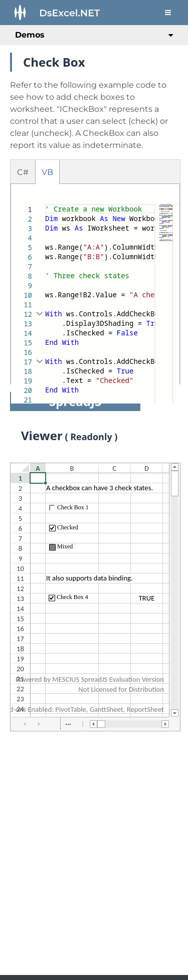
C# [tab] (23, 172)
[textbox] (45, 204)
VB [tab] (47, 172)
